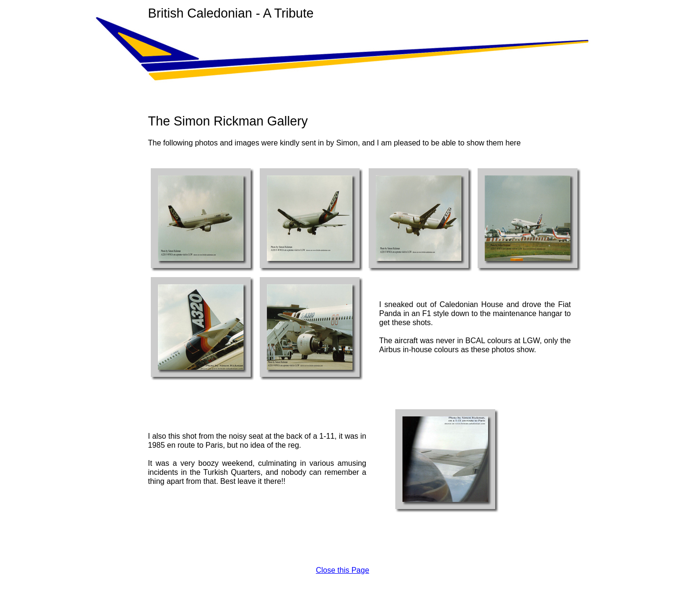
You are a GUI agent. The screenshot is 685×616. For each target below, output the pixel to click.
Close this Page (342, 570)
